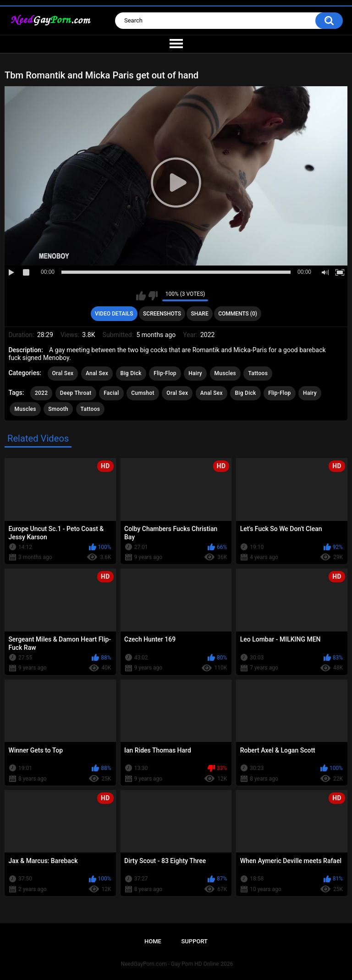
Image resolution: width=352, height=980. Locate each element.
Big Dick (131, 373)
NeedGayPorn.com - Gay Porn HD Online (170, 964)
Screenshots (162, 314)
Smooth (58, 409)
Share (200, 314)
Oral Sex (63, 373)
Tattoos (258, 373)
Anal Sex (97, 373)
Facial (111, 393)
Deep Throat (76, 393)
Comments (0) (238, 314)
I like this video (141, 296)
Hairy (195, 373)
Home (153, 941)
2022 (41, 393)
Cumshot (143, 393)
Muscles (225, 373)
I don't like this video (153, 296)
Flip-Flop (165, 373)
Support (194, 941)
